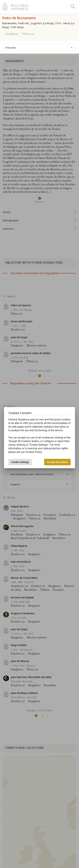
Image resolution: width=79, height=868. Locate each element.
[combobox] (39, 47)
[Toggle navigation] (73, 7)
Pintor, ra (28, 34)
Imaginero (12, 34)
